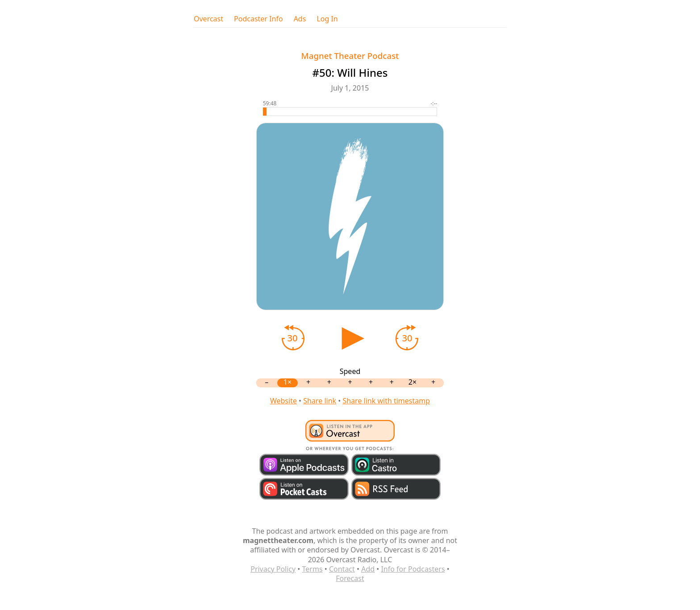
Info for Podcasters (413, 569)
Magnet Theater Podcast (350, 56)
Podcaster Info (258, 19)
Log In (327, 19)
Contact (342, 569)
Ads (300, 19)
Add (368, 569)
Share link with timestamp (386, 401)
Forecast (350, 578)
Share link (320, 401)
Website (283, 401)
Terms (312, 569)
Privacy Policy (273, 569)
